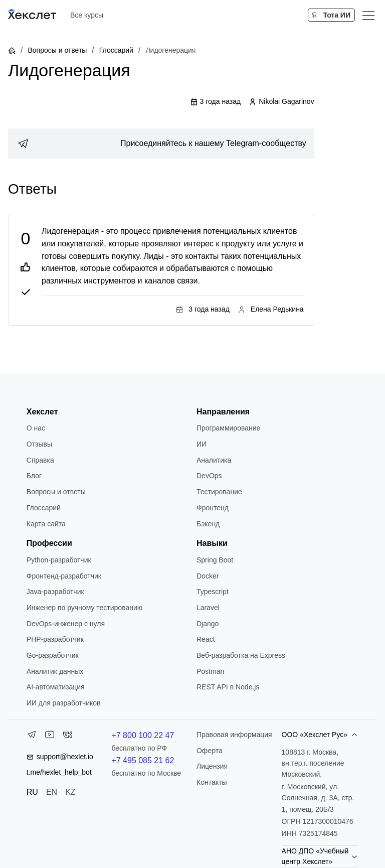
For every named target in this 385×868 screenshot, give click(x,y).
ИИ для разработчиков (64, 703)
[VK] (68, 737)
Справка (40, 460)
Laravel (208, 608)
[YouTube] (50, 737)
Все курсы (87, 15)
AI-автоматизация (56, 687)
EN (52, 792)
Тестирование (219, 492)
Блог (34, 476)
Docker (208, 576)
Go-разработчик (53, 655)
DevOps (209, 476)
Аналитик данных (55, 671)
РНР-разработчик (55, 639)
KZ (70, 792)
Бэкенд (208, 524)
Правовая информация (234, 735)
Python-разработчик (59, 560)
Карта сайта (46, 524)
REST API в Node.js (228, 687)
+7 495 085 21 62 (143, 760)
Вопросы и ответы (57, 50)
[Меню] (368, 15)
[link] (161, 143)
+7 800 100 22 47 (143, 735)
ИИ (202, 444)
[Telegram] (32, 737)
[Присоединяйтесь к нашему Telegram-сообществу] (161, 143)
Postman (210, 671)
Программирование (228, 428)
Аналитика (214, 460)
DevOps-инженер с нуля (66, 624)
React (206, 639)
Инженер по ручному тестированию (84, 608)
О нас (36, 428)
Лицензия (212, 766)
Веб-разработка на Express (241, 655)
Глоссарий (116, 50)
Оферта (210, 751)
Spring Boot (215, 560)
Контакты (212, 782)
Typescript (213, 592)
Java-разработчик (55, 592)
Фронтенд (213, 508)
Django (208, 624)
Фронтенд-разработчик (64, 576)
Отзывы (39, 444)
